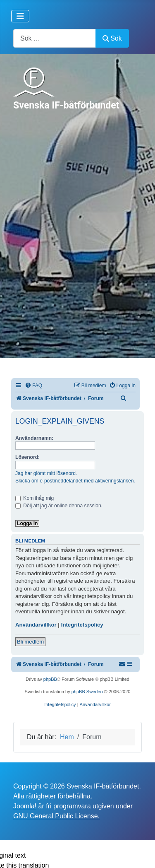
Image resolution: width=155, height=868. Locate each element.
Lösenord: (27, 457)
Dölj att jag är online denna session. (59, 506)
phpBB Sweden (87, 692)
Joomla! (25, 806)
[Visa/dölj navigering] (20, 16)
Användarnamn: (34, 438)
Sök (112, 38)
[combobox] (55, 38)
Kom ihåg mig (35, 498)
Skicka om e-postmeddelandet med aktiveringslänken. (75, 481)
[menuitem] (33, 386)
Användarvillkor (36, 625)
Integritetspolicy (82, 625)
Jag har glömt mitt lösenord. (46, 473)
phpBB (50, 679)
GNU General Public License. (56, 816)
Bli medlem (30, 642)
